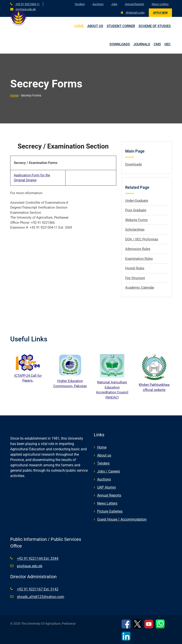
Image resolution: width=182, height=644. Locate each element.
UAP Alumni (106, 487)
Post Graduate (136, 210)
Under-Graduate (137, 201)
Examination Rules (139, 259)
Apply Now (160, 13)
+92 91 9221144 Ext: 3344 (38, 558)
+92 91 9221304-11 (27, 4)
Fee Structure (135, 278)
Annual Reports (135, 4)
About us (95, 26)
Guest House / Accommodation (122, 519)
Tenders (80, 4)
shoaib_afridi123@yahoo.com (41, 597)
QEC (168, 44)
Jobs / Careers (109, 471)
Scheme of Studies (155, 26)
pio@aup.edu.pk (26, 9)
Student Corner (121, 26)
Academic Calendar (140, 288)
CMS (157, 44)
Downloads (120, 44)
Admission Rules (138, 249)
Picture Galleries (110, 511)
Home (79, 26)
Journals (142, 44)
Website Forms (136, 220)
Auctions (98, 4)
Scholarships (135, 229)
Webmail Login (133, 13)
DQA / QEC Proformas (142, 239)
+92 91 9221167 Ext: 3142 (38, 589)
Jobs (114, 4)
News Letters (160, 4)
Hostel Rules (135, 268)
